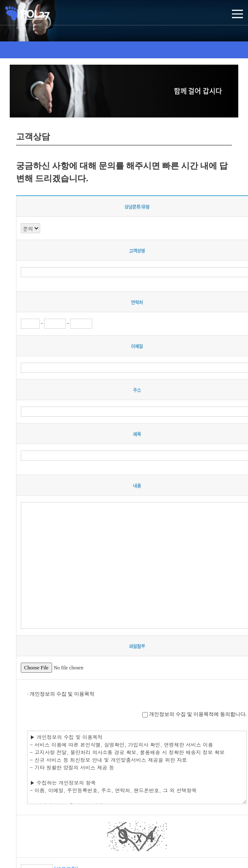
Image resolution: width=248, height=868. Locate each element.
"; (30, 228)
